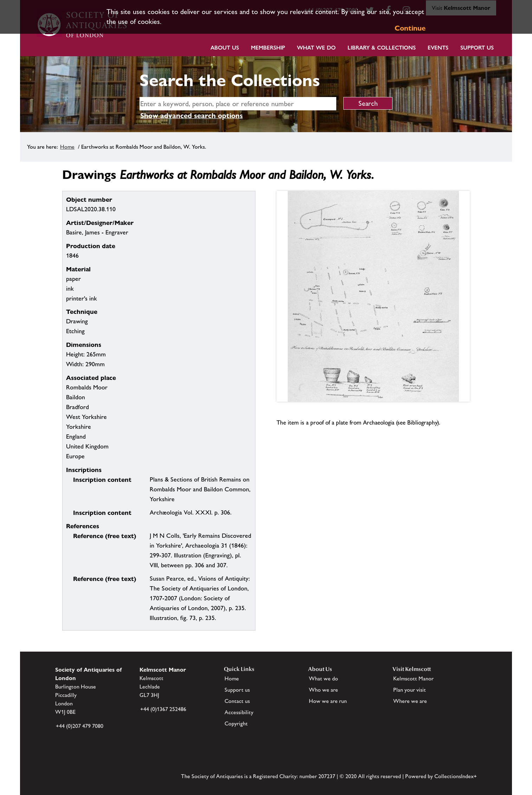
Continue (410, 28)
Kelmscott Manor (413, 678)
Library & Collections (382, 48)
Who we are (323, 690)
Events (438, 48)
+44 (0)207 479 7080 (80, 726)
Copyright (236, 723)
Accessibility (239, 712)
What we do (316, 48)
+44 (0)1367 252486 (163, 709)
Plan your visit (410, 690)
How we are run (328, 701)
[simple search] (238, 104)
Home (67, 147)
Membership (268, 48)
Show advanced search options (192, 116)
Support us (237, 690)
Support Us (477, 48)
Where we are (410, 701)
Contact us (237, 701)
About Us (225, 48)
